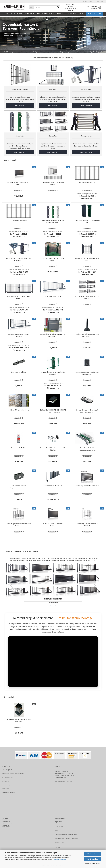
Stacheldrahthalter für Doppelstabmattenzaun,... (87, 449)
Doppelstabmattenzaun (13, 14)
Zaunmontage (6, 785)
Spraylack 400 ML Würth (19, 448)
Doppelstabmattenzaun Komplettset (51, 14)
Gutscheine (5, 789)
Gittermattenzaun (7, 777)
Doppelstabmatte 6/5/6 (87, 183)
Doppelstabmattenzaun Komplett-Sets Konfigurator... (19, 259)
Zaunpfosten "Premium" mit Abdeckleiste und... (87, 221)
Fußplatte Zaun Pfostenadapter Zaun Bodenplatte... (87, 335)
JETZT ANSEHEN (20, 106)
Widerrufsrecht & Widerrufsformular (66, 839)
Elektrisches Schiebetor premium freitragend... (19, 335)
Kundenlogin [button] (87, 2)
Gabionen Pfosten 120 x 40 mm (19, 410)
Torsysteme (72, 14)
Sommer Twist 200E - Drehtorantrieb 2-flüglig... (53, 449)
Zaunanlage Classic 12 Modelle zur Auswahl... (53, 184)
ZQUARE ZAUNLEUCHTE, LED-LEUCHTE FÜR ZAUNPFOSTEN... (53, 411)
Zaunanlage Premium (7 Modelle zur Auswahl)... (19, 525)
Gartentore (5, 781)
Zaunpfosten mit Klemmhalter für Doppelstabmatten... (53, 221)
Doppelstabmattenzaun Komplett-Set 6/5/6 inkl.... (53, 373)
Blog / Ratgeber (7, 770)
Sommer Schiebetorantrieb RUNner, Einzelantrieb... (87, 373)
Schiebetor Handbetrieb (53, 296)
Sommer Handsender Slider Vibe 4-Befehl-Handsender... (87, 411)
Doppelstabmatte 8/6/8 (19, 220)
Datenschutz (59, 826)
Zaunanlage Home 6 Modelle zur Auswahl (53, 525)
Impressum (58, 822)
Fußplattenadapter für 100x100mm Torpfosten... (19, 720)
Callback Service (60, 843)
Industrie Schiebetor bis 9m (53, 486)
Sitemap (57, 847)
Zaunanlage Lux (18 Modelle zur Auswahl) (87, 525)
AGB (56, 830)
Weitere (82, 14)
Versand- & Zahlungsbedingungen (66, 834)
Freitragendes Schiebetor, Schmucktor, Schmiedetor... (87, 297)
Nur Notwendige (92, 859)
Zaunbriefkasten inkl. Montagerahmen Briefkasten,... (53, 335)
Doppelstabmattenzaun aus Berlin (13, 774)
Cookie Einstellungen (8, 792)
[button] (11, 586)
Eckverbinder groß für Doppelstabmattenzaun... (19, 487)
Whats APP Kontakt (95, 14)
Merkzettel (99, 2)
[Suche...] (32, 7)
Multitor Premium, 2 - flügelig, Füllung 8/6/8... (19, 297)
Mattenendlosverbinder (19, 372)
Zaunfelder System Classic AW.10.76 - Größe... (19, 184)
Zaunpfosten (29, 14)
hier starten (69, 773)
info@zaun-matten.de (67, 775)
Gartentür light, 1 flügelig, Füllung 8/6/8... (53, 259)
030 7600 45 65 (63, 771)
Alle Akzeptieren (92, 854)
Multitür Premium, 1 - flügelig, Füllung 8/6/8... (87, 259)
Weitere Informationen (92, 864)
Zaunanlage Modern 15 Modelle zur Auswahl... (87, 487)
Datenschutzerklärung (59, 860)
